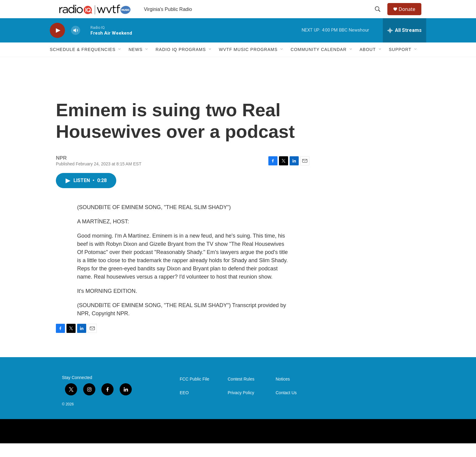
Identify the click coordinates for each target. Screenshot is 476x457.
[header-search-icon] (380, 16)
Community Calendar (318, 63)
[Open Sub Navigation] (120, 63)
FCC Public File (194, 393)
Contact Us (286, 406)
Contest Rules (241, 393)
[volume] (76, 44)
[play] (57, 44)
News (135, 63)
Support (400, 63)
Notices (283, 393)
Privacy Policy (241, 406)
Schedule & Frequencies (83, 63)
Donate (411, 16)
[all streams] (405, 44)
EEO (184, 406)
